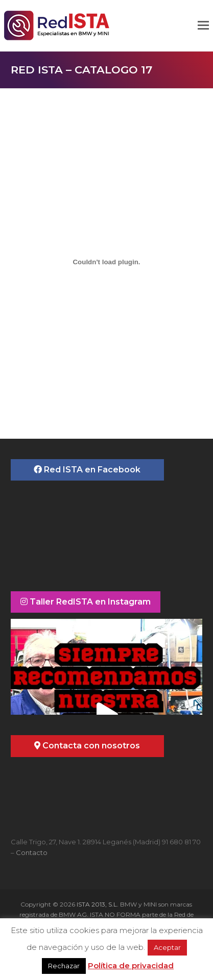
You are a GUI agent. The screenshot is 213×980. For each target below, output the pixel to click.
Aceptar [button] (167, 947)
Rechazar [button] (64, 966)
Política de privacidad (131, 965)
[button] (203, 26)
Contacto (32, 852)
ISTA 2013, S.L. (97, 904)
